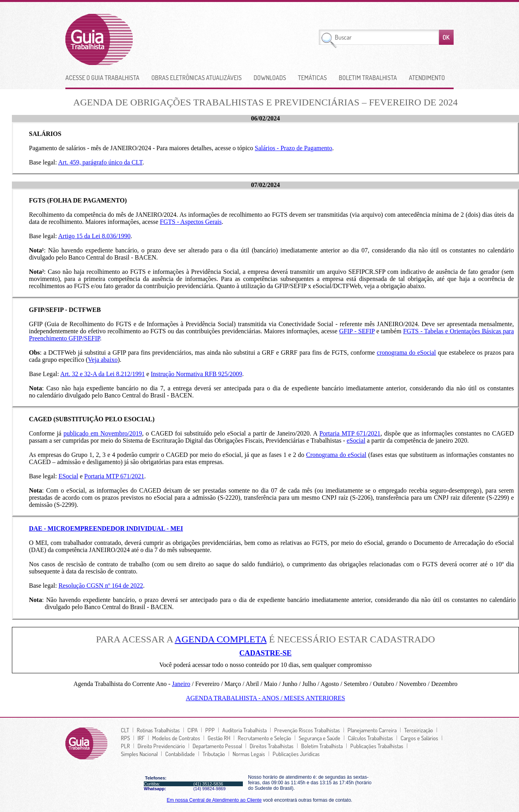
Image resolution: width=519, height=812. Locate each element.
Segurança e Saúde (320, 738)
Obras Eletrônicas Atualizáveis (197, 78)
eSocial (356, 440)
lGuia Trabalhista (128, 39)
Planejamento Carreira (372, 730)
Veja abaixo (103, 360)
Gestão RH (219, 738)
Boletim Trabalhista (368, 78)
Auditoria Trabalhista (244, 730)
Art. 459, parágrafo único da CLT (100, 162)
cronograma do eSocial (406, 353)
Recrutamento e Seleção (264, 738)
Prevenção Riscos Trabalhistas (307, 730)
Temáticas (312, 78)
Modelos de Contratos (176, 738)
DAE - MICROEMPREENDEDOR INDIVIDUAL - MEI (106, 528)
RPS (125, 738)
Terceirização (419, 730)
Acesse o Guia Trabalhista (102, 78)
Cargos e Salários (419, 738)
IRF (141, 738)
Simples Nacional (139, 754)
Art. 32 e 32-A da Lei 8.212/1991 (102, 374)
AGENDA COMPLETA (221, 639)
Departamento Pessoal (217, 746)
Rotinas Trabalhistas (158, 730)
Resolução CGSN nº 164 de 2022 (101, 586)
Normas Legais (249, 754)
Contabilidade (180, 754)
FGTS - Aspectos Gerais (191, 222)
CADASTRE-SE (265, 653)
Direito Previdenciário (161, 746)
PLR (125, 746)
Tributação (214, 754)
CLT (125, 730)
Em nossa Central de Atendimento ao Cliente (214, 800)
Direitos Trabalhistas (272, 746)
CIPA (193, 730)
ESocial (69, 476)
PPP (210, 730)
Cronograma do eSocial (336, 455)
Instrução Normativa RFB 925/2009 (197, 374)
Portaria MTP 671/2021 (350, 433)
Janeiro (181, 684)
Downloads (270, 78)
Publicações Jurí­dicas (296, 754)
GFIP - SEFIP (357, 331)
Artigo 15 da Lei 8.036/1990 (94, 236)
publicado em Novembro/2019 (103, 433)
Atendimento (427, 78)
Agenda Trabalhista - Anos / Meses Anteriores (265, 698)
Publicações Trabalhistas (377, 746)
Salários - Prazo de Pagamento (294, 148)
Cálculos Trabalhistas (370, 738)
